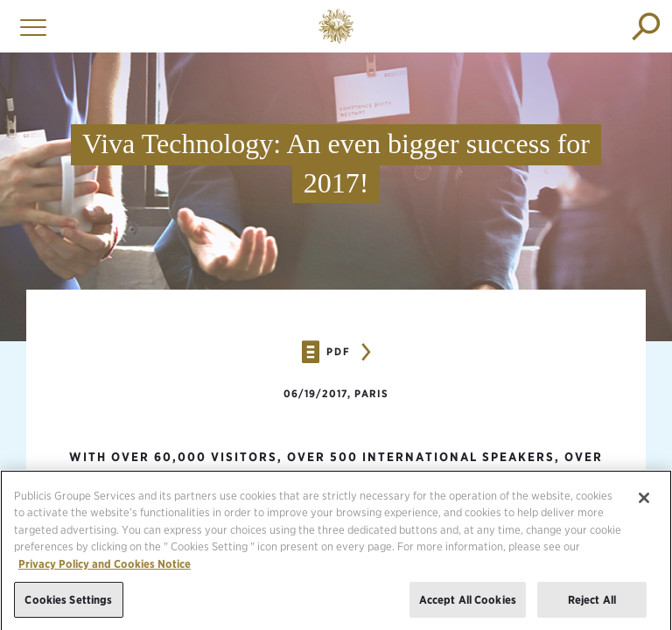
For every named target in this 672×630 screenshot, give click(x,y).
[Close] (644, 501)
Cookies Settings (68, 603)
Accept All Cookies (468, 603)
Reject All (592, 603)
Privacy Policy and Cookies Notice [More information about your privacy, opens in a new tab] (105, 567)
